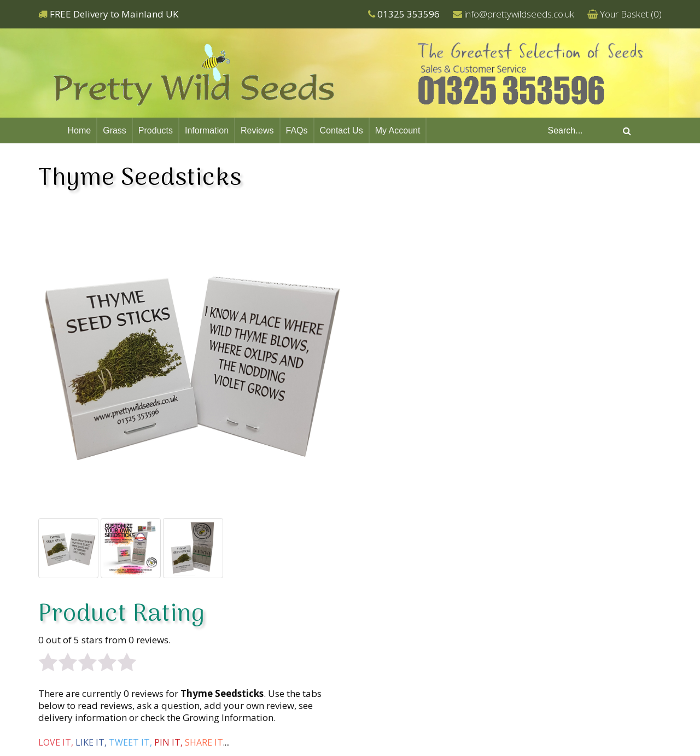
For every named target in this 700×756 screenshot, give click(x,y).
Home (80, 130)
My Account (398, 130)
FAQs (297, 130)
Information (207, 130)
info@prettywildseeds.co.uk (519, 14)
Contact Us (342, 130)
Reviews (257, 130)
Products (156, 130)
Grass (115, 130)
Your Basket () (631, 14)
